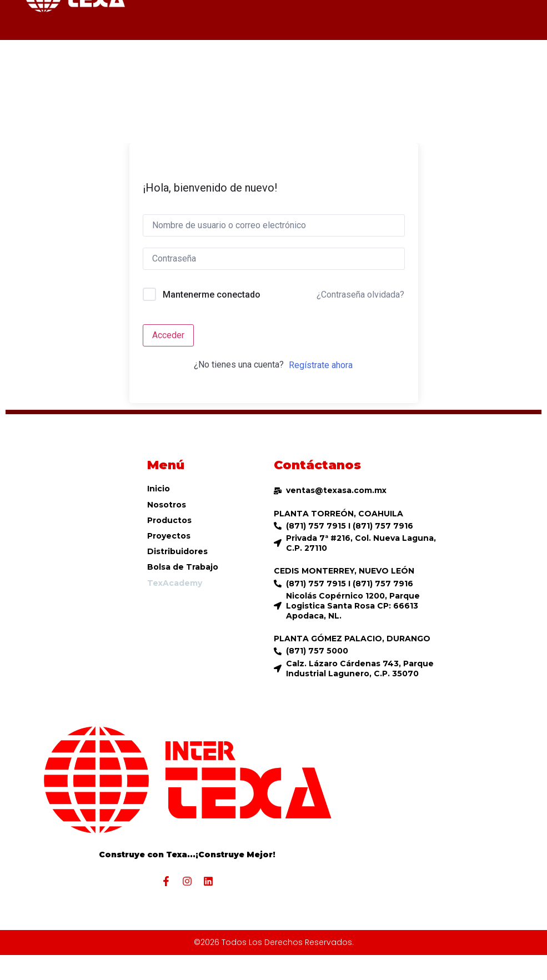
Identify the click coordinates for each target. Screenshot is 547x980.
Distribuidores (177, 551)
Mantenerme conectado (212, 295)
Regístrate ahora (321, 365)
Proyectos (169, 536)
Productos (169, 520)
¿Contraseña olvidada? (360, 295)
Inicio (159, 489)
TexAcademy (175, 583)
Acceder (168, 335)
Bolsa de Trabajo (183, 567)
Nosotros (167, 505)
